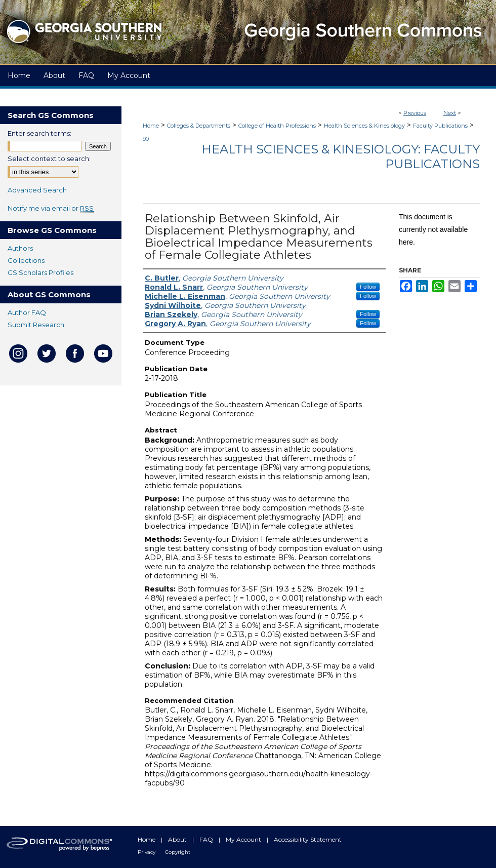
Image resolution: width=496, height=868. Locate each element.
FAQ (207, 839)
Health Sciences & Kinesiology (364, 126)
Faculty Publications (440, 126)
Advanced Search (37, 190)
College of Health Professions (277, 126)
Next (450, 113)
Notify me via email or (51, 208)
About (178, 839)
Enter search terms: (39, 133)
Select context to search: (49, 159)
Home (151, 126)
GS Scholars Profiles (40, 272)
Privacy (147, 852)
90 (146, 139)
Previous (415, 113)
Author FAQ (27, 312)
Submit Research (36, 325)
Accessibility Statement (308, 839)
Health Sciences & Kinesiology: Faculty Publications (341, 156)
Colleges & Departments (199, 126)
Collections (26, 260)
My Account (244, 839)
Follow (368, 287)
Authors (20, 248)
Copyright (178, 852)
